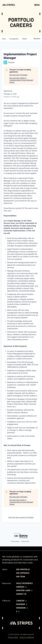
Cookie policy (25, 541)
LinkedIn (22, 601)
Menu (37, 5)
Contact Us (21, 594)
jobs (4, 39)
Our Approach (23, 573)
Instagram (22, 608)
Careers (21, 587)
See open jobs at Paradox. (19, 75)
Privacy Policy (13, 637)
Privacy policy (15, 541)
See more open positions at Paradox (21, 517)
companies (14, 39)
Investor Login (24, 590)
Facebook (22, 604)
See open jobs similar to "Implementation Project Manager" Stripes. (21, 80)
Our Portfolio (23, 569)
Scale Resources (24, 583)
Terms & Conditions (27, 637)
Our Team (20, 577)
